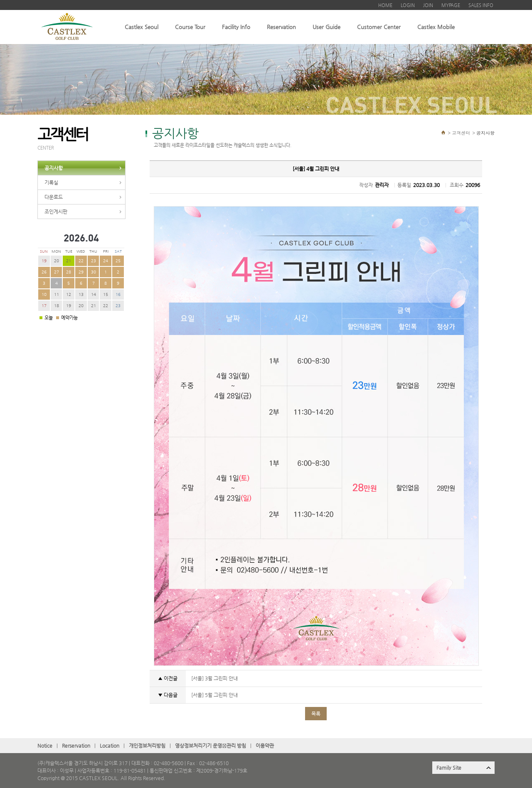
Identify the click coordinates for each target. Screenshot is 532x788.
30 (94, 272)
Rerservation (76, 746)
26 (44, 272)
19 (44, 261)
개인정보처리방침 (147, 746)
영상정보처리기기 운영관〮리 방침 (211, 746)
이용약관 (265, 746)
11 (57, 294)
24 (106, 261)
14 (94, 294)
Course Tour (190, 27)
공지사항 (54, 168)
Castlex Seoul (142, 27)
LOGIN (408, 5)
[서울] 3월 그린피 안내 (214, 678)
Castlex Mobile (436, 27)
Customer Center (379, 27)
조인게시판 (56, 212)
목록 (316, 714)
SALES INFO (481, 5)
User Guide (326, 27)
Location (110, 746)
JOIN (428, 5)
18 (57, 306)
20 (57, 261)
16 (118, 294)
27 (57, 272)
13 (81, 294)
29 (81, 272)
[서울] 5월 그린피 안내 (214, 695)
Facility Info (236, 27)
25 (118, 261)
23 (94, 261)
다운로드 (54, 197)
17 (44, 306)
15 (106, 294)
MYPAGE (451, 5)
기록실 (51, 182)
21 (94, 306)
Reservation (281, 27)
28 (69, 272)
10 (44, 294)
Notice (45, 746)
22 (81, 261)
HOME (385, 5)
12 (69, 294)
